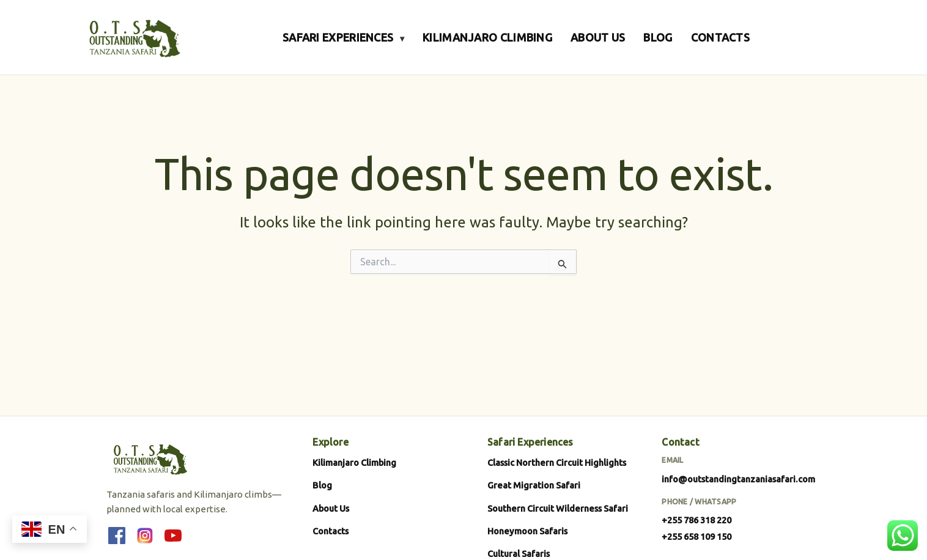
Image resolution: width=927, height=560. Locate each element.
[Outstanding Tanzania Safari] (133, 37)
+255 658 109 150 (696, 536)
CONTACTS (720, 37)
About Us (331, 508)
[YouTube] (173, 536)
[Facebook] (117, 536)
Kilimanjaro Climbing (354, 462)
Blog (322, 485)
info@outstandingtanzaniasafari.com (738, 479)
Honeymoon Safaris (527, 531)
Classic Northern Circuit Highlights (557, 462)
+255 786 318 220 (696, 520)
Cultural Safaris (519, 554)
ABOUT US (598, 37)
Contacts (331, 531)
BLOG (658, 37)
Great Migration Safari (534, 485)
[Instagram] (145, 536)
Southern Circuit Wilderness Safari (558, 508)
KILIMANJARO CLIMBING (487, 37)
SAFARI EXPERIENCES (343, 37)
